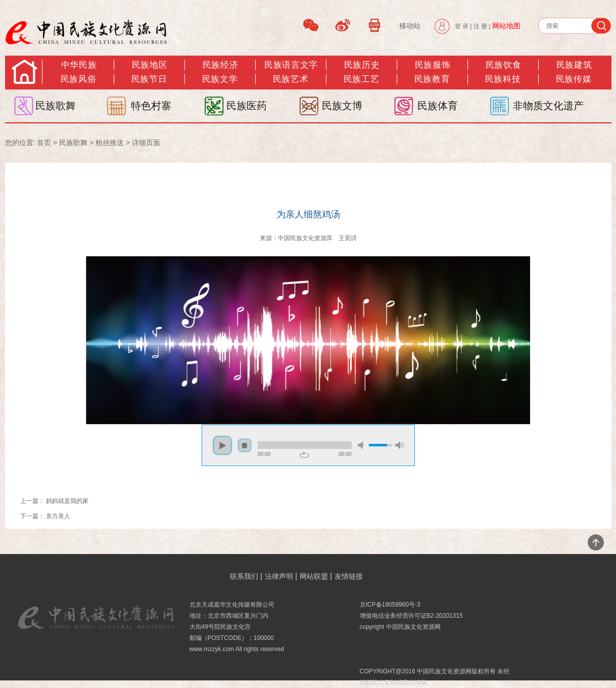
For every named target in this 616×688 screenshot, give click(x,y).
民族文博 (342, 106)
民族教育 (432, 79)
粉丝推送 (110, 143)
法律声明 (279, 576)
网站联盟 (314, 576)
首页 (44, 143)
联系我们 (244, 576)
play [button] (222, 445)
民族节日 (149, 79)
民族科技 (503, 79)
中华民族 (79, 65)
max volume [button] (400, 445)
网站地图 (506, 26)
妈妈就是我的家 (67, 501)
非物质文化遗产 (548, 106)
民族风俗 (78, 79)
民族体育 (438, 106)
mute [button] (362, 445)
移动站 (410, 26)
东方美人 (58, 516)
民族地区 (150, 65)
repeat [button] (304, 455)
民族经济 (220, 65)
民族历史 (362, 65)
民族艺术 (291, 79)
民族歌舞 (56, 106)
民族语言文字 (291, 65)
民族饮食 (503, 65)
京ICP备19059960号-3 (390, 605)
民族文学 (220, 79)
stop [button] (245, 445)
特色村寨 (151, 106)
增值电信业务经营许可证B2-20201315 (411, 616)
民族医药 (247, 106)
